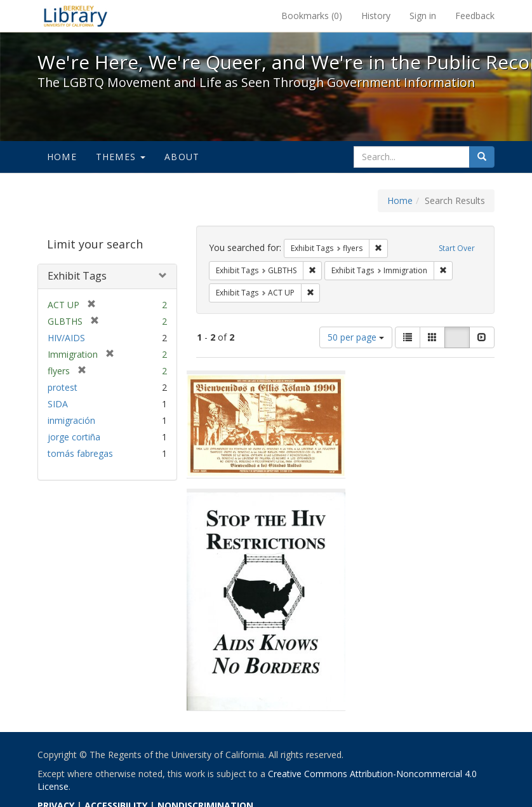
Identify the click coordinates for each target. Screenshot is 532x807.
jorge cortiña (74, 437)
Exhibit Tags (77, 276)
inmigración (71, 420)
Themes (121, 157)
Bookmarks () (312, 16)
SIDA (58, 404)
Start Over (457, 248)
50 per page (356, 337)
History (376, 16)
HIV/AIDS (66, 338)
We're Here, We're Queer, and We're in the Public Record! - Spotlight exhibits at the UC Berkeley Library (76, 16)
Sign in (423, 16)
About (182, 157)
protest (63, 387)
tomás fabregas (80, 453)
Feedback (475, 16)
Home (62, 157)
